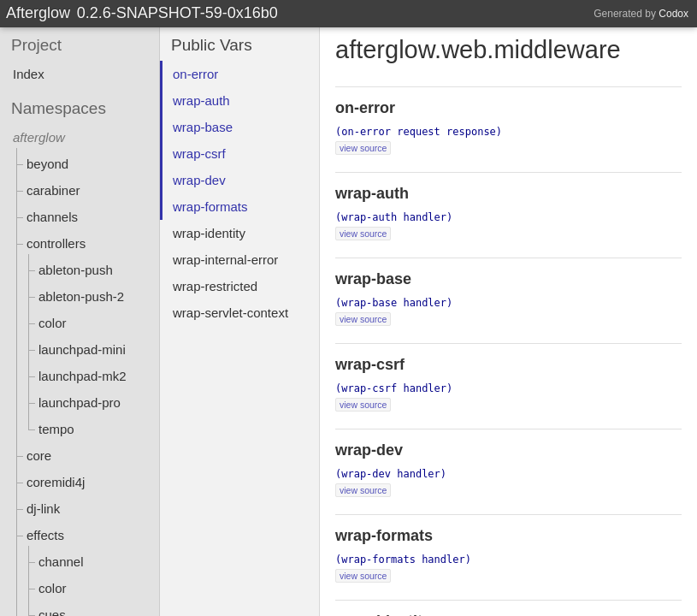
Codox (673, 14)
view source (363, 148)
